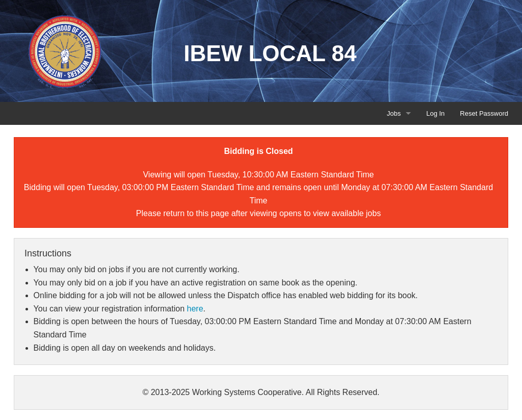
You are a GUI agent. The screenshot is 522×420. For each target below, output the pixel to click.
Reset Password (484, 113)
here (195, 309)
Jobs (394, 113)
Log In (435, 113)
